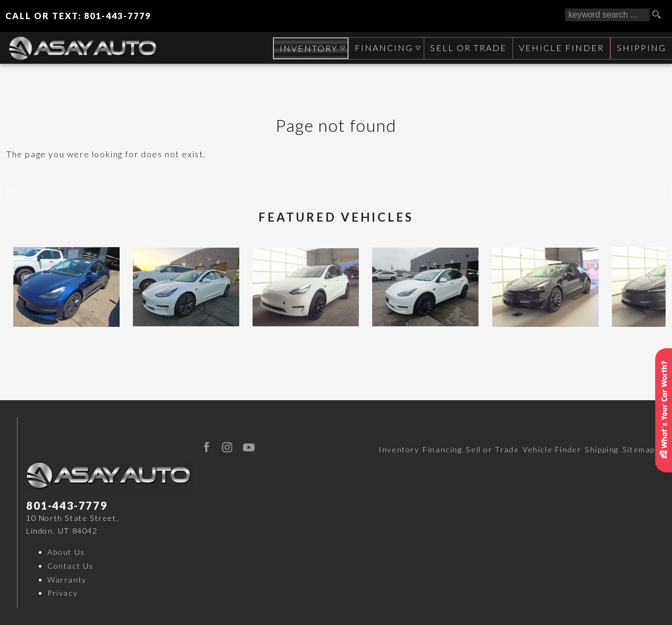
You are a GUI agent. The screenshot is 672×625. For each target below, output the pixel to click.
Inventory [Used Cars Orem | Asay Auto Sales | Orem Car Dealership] (306, 48)
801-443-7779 (67, 505)
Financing (442, 449)
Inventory (399, 449)
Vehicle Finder (552, 449)
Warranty (67, 580)
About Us (66, 552)
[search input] (607, 15)
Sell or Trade (492, 449)
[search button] (660, 15)
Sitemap (639, 449)
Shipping (641, 48)
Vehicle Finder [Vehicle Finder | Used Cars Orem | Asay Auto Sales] (560, 48)
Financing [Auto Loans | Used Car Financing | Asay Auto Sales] (382, 48)
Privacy (62, 593)
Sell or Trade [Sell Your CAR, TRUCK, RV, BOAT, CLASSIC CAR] (467, 48)
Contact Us (70, 566)
